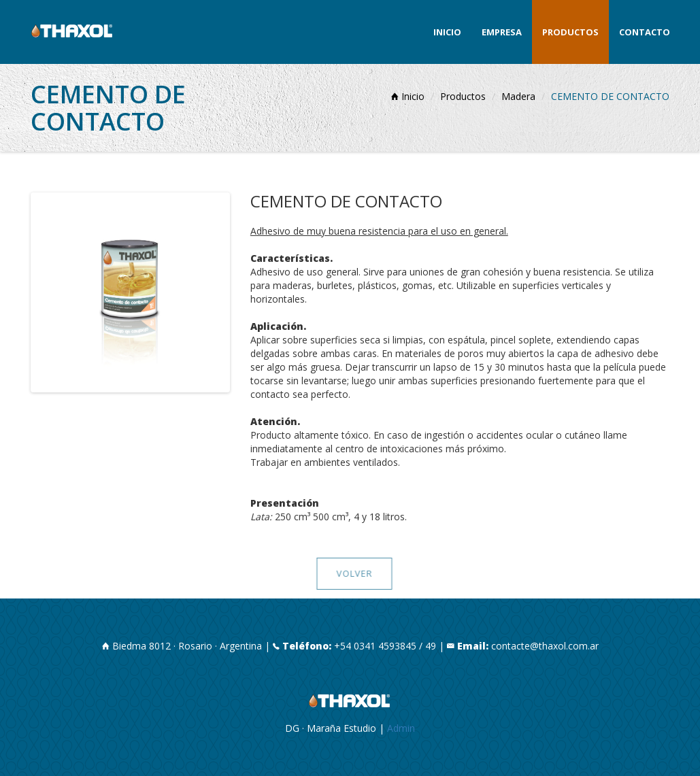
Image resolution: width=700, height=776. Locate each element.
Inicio (447, 32)
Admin (401, 728)
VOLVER (357, 573)
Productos (570, 32)
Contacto (645, 32)
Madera (518, 96)
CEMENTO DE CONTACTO (610, 96)
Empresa (502, 32)
